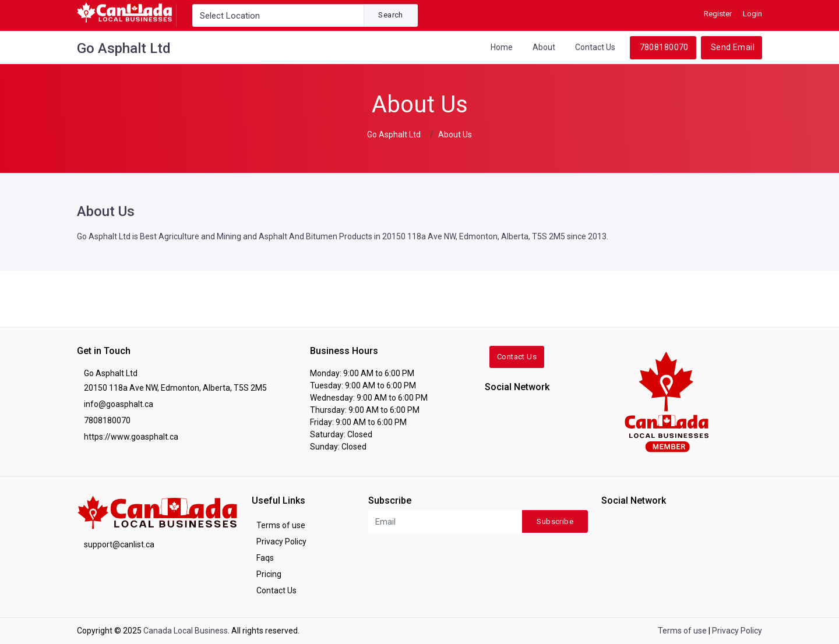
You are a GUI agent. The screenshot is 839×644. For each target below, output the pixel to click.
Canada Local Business (186, 631)
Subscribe (555, 521)
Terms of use (281, 525)
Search (390, 15)
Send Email (733, 47)
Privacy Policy (281, 542)
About (544, 47)
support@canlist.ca (119, 544)
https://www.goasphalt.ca (131, 437)
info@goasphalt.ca (119, 404)
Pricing (269, 574)
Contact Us (595, 47)
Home (502, 47)
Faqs (265, 558)
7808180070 (664, 47)
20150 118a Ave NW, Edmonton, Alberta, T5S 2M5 (175, 388)
